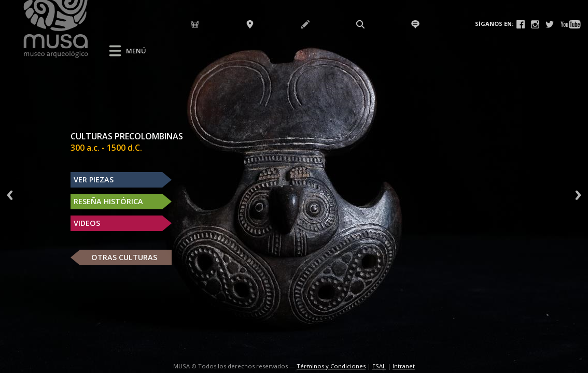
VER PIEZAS (94, 180)
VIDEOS (87, 223)
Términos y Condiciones (331, 366)
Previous (10, 195)
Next (578, 195)
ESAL (379, 366)
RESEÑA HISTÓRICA (108, 201)
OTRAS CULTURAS (124, 257)
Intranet (404, 366)
